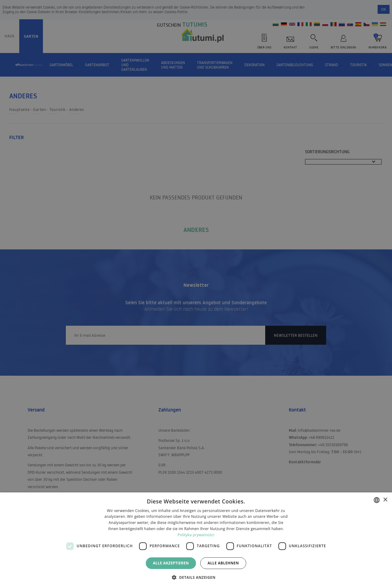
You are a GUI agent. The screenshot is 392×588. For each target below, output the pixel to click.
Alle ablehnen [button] (223, 563)
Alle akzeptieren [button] (171, 563)
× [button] (385, 500)
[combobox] (377, 500)
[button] (196, 577)
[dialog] (196, 540)
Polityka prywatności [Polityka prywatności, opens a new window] (196, 535)
